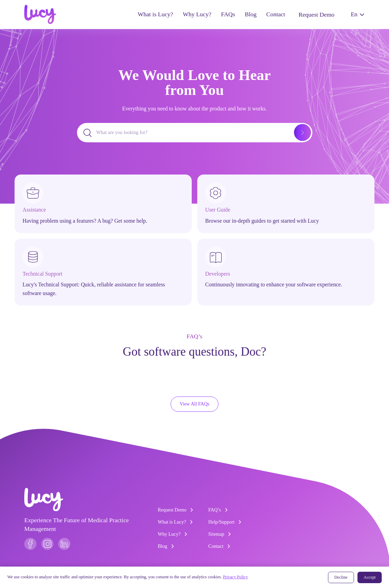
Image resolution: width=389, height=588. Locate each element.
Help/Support (225, 522)
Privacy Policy (235, 577)
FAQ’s (218, 510)
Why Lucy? (197, 14)
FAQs (228, 14)
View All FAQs (194, 404)
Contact (276, 14)
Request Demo (316, 15)
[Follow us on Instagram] (47, 544)
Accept (370, 577)
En (358, 14)
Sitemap (220, 534)
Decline (341, 577)
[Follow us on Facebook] (30, 544)
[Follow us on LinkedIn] (64, 544)
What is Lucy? (155, 14)
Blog (251, 14)
